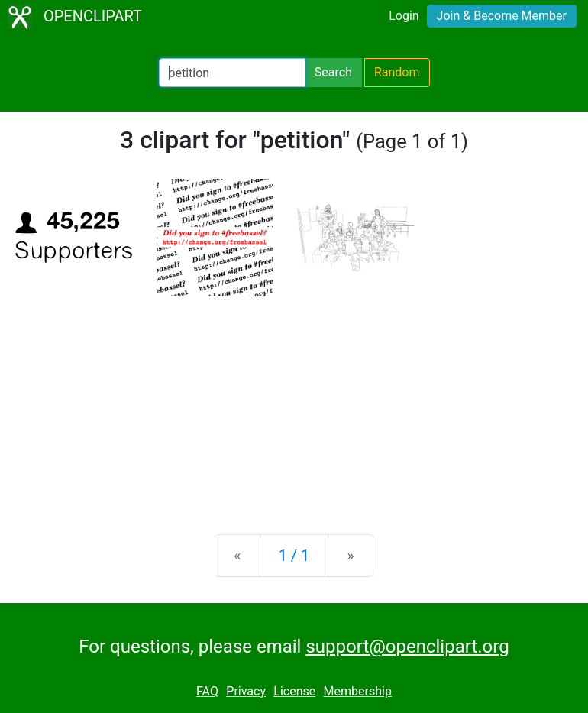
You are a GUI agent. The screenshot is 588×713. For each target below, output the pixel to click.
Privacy (246, 691)
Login (404, 16)
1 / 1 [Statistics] (294, 556)
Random (397, 72)
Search (333, 72)
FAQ (207, 691)
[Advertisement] (294, 403)
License (294, 691)
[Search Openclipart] (232, 73)
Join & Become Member (502, 16)
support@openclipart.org (407, 647)
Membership (358, 691)
